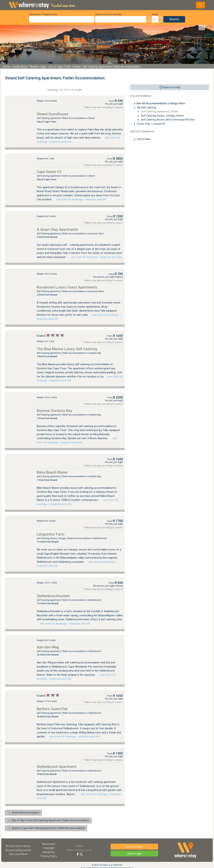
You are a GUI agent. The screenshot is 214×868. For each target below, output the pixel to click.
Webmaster (49, 844)
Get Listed (18, 854)
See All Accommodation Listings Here (161, 103)
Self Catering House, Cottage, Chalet (162, 116)
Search (174, 19)
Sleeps (155, 14)
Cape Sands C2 (49, 172)
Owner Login (134, 854)
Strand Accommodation (23, 813)
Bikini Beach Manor (52, 472)
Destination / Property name (43, 14)
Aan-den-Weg (48, 647)
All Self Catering (146, 108)
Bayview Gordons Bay (54, 411)
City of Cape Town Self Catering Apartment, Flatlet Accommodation (48, 821)
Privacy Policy (49, 856)
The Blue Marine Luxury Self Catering (67, 349)
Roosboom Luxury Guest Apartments (67, 287)
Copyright (49, 848)
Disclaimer (49, 852)
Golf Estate (144, 139)
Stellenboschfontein (53, 596)
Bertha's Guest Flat (52, 709)
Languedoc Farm (51, 534)
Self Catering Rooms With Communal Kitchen (167, 120)
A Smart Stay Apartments (57, 229)
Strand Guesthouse (53, 114)
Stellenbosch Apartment (56, 767)
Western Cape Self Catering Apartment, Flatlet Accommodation (46, 828)
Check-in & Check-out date (108, 14)
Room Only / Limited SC (151, 124)
